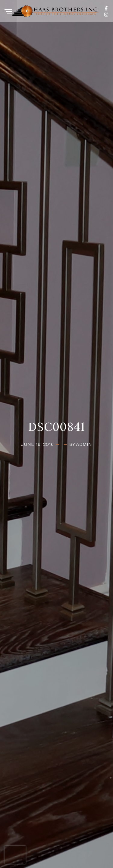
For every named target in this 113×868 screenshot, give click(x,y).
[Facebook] (106, 8)
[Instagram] (106, 14)
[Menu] (8, 12)
